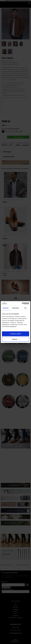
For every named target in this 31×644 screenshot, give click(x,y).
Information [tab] (16, 308)
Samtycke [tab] (6, 308)
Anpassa (16, 339)
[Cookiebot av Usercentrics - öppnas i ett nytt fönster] (22, 303)
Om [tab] (25, 308)
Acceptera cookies (15, 334)
